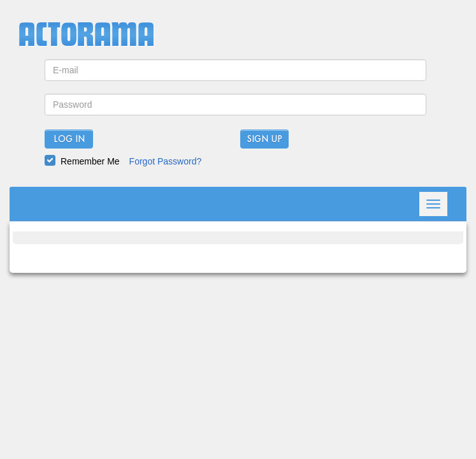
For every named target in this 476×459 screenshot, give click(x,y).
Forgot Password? (166, 161)
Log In (69, 140)
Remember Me (90, 161)
